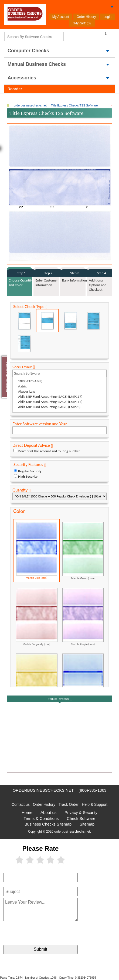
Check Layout (22, 367)
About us (48, 812)
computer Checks (28, 51)
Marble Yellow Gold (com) (37, 682)
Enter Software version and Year (40, 424)
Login (108, 17)
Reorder (15, 89)
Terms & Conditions (41, 818)
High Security (28, 476)
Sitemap (87, 824)
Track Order (69, 804)
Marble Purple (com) (83, 617)
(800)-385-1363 (92, 790)
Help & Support (95, 804)
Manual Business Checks (37, 64)
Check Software (81, 818)
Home (27, 812)
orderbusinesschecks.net (43, 790)
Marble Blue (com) (37, 551)
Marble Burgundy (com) (37, 617)
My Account (61, 17)
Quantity (20, 490)
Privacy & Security (81, 812)
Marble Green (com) (83, 551)
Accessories (22, 78)
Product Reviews (60, 699)
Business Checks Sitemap (48, 824)
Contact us (21, 804)
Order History (86, 17)
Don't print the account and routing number (49, 451)
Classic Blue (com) (83, 682)
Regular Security (30, 471)
